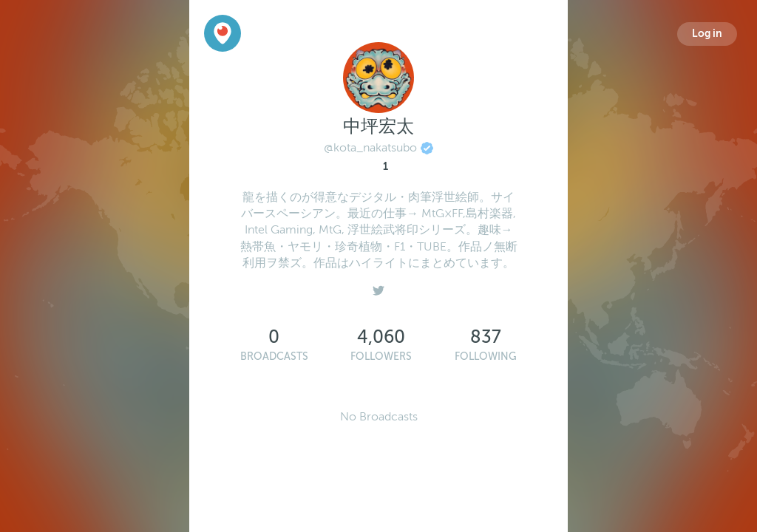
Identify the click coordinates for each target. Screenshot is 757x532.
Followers (381, 357)
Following (486, 357)
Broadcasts (274, 357)
